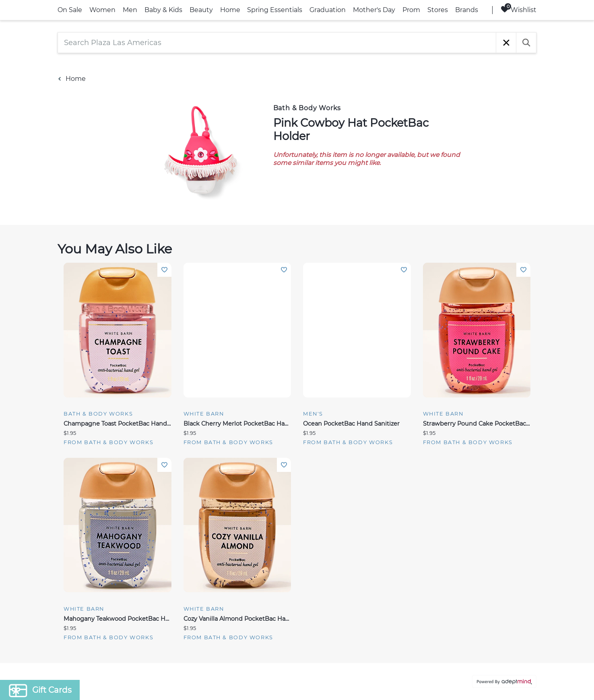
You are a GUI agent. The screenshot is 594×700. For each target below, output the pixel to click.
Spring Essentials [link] (275, 10)
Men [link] (130, 10)
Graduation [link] (328, 10)
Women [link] (102, 10)
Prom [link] (411, 10)
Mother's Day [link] (374, 10)
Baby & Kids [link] (163, 10)
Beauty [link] (201, 10)
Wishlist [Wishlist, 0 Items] (519, 9)
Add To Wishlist (164, 270)
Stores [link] (438, 10)
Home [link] (230, 10)
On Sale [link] (70, 10)
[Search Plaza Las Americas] (277, 43)
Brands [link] (467, 10)
